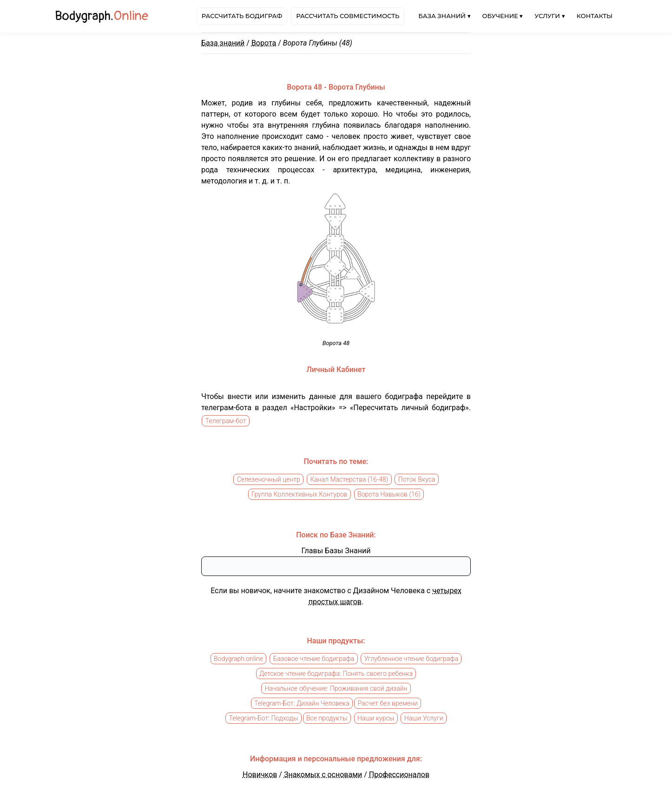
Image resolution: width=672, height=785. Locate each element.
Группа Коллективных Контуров (299, 494)
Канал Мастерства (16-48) (349, 479)
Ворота (264, 43)
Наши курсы (376, 718)
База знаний (223, 43)
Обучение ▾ (503, 16)
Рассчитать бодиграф (242, 16)
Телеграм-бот (226, 421)
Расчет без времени (387, 703)
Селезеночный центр (269, 479)
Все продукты (327, 718)
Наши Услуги (424, 718)
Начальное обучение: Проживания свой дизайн (336, 688)
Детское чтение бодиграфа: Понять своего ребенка (336, 674)
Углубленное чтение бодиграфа (411, 659)
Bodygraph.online (238, 659)
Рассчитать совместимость (348, 16)
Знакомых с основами (323, 775)
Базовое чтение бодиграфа (314, 659)
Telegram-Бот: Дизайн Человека (302, 703)
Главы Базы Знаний (336, 551)
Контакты (595, 16)
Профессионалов (399, 775)
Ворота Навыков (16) (389, 494)
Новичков (260, 775)
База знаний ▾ (444, 16)
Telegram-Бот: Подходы (263, 718)
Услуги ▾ (550, 16)
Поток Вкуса (417, 479)
